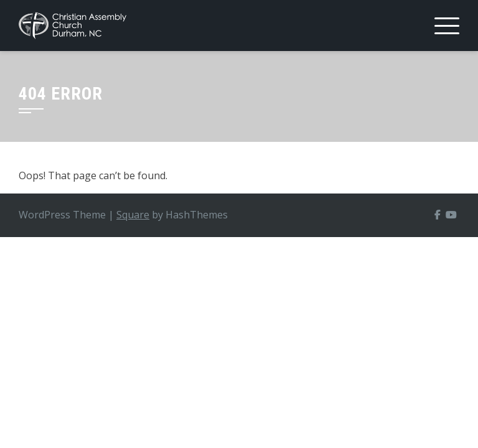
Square (133, 215)
